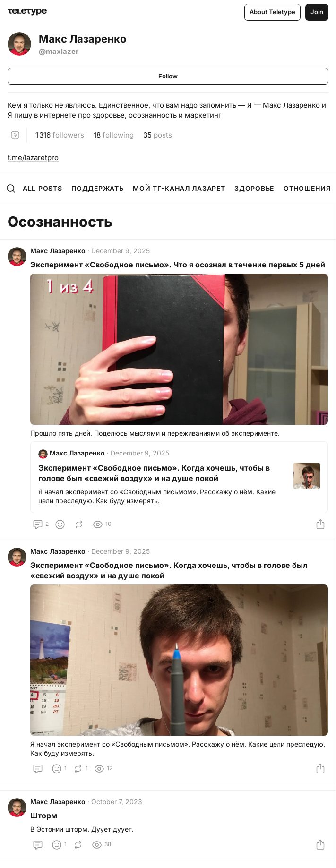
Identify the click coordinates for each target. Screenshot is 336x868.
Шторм (44, 816)
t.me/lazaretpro (33, 158)
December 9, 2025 (121, 251)
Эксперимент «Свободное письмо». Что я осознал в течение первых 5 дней (178, 265)
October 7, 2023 (117, 802)
